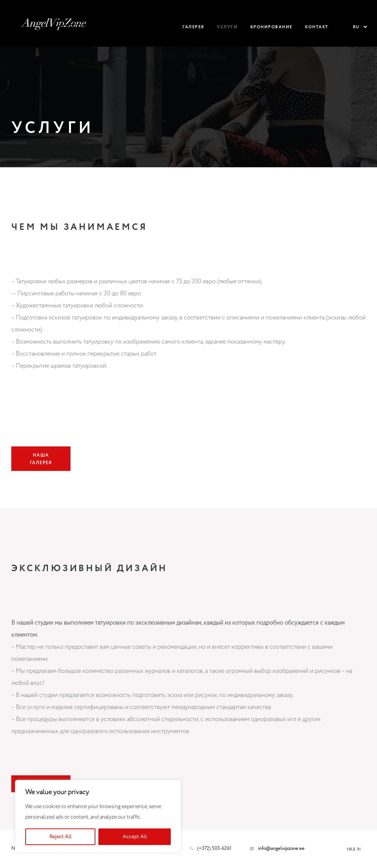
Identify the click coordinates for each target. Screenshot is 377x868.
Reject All (61, 837)
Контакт (317, 27)
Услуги (227, 27)
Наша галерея (41, 459)
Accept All (135, 837)
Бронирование (271, 27)
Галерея (193, 27)
